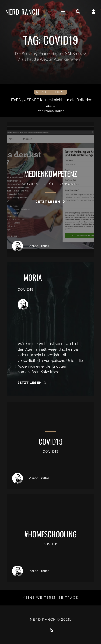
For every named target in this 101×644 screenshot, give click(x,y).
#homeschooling (50, 534)
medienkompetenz (51, 174)
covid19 (31, 184)
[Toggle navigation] (63, 12)
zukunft (69, 184)
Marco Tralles (31, 246)
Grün (49, 184)
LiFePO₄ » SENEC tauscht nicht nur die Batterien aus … (51, 105)
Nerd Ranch (22, 12)
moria (33, 277)
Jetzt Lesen (50, 202)
